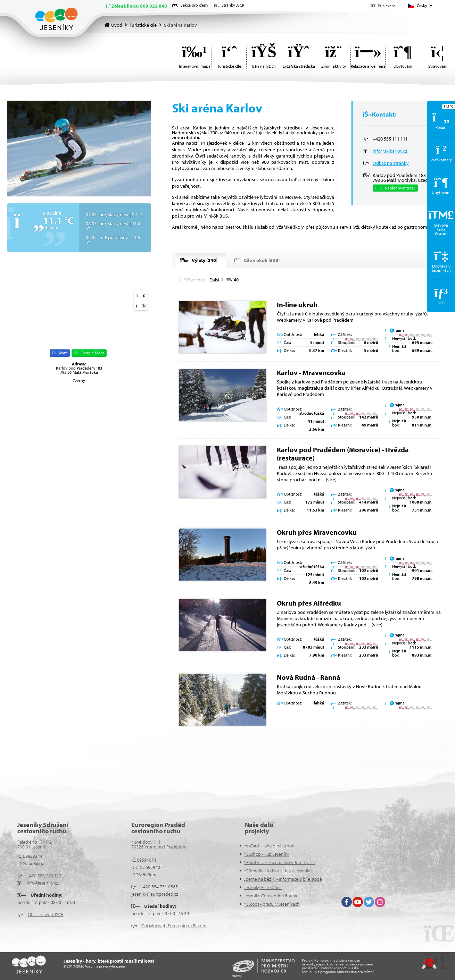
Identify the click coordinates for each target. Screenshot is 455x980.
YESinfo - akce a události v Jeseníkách (280, 862)
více (331, 480)
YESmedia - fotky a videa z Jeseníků (278, 871)
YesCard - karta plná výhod (269, 846)
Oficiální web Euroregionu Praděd (174, 926)
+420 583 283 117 (44, 876)
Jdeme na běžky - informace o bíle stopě (283, 879)
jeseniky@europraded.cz (155, 894)
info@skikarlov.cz (390, 151)
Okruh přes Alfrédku (309, 603)
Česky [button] (422, 5)
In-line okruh (297, 305)
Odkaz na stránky (391, 163)
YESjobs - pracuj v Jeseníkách (272, 904)
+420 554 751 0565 (159, 887)
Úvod (56, 19)
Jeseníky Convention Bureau (271, 896)
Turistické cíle (143, 25)
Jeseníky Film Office (263, 887)
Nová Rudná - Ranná (309, 677)
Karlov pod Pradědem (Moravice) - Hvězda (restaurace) (343, 454)
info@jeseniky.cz (42, 883)
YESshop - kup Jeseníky (266, 854)
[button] (383, 6)
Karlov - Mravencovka (311, 373)
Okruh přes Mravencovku (317, 532)
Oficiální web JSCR (46, 914)
